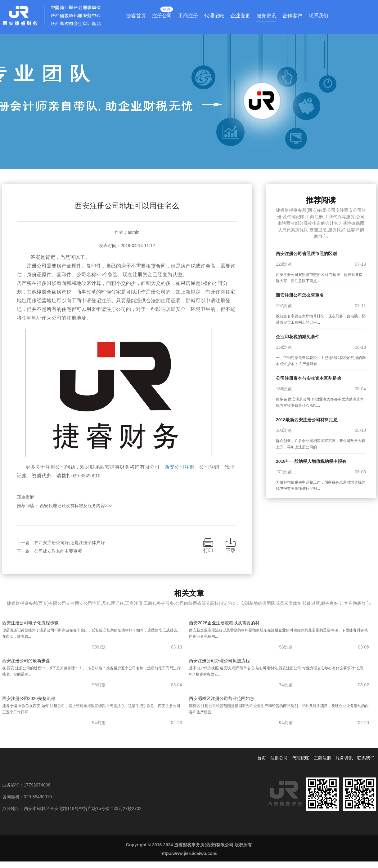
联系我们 (318, 16)
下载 (231, 550)
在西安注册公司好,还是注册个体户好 (70, 542)
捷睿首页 (136, 16)
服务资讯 (266, 16)
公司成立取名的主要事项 (58, 551)
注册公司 (162, 14)
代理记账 (214, 16)
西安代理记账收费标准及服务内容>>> (76, 506)
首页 (262, 758)
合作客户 (292, 16)
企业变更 (240, 16)
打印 (208, 550)
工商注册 (188, 16)
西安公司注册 (179, 467)
